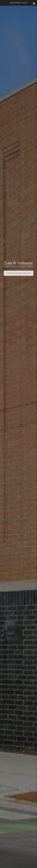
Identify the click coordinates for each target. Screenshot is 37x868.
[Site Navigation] (34, 4)
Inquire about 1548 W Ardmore (19, 273)
